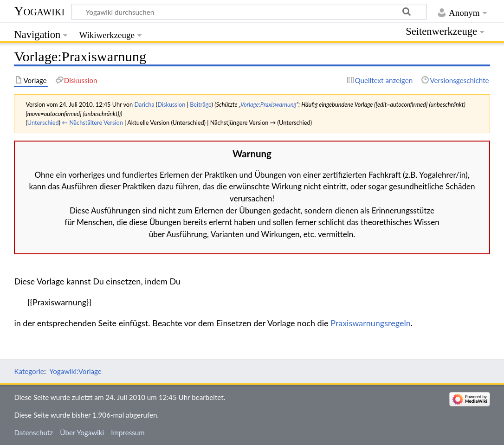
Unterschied (43, 123)
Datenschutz (33, 432)
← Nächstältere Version (92, 123)
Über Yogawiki (82, 432)
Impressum (128, 432)
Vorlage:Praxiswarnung (268, 104)
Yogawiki (39, 11)
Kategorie (29, 371)
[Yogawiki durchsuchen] (249, 12)
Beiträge (200, 104)
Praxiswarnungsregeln (371, 323)
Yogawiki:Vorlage (75, 371)
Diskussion (171, 104)
